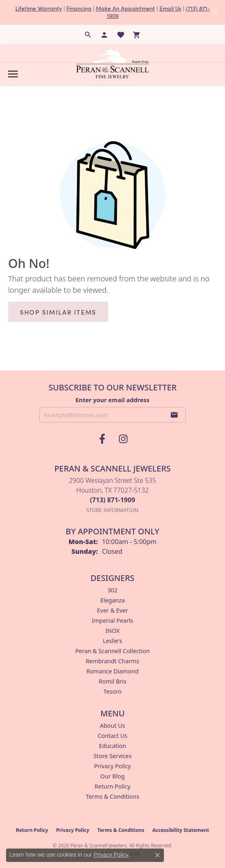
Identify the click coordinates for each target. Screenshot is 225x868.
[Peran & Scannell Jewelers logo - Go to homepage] (112, 64)
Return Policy (113, 786)
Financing (79, 8)
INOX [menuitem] (112, 631)
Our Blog (112, 776)
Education (112, 746)
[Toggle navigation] (13, 74)
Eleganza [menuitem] (112, 600)
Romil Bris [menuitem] (112, 681)
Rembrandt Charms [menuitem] (112, 661)
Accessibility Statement (180, 830)
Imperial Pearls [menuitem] (112, 620)
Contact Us (112, 736)
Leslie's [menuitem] (112, 641)
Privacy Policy (113, 766)
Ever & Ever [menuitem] (113, 610)
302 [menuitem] (113, 590)
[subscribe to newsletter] (174, 415)
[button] (88, 35)
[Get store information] (113, 510)
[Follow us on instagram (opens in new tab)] (123, 439)
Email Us (170, 8)
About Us (112, 725)
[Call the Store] (112, 500)
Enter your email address (113, 400)
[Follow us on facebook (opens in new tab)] (102, 439)
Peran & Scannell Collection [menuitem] (112, 651)
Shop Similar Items (58, 312)
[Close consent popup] (157, 855)
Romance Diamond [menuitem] (112, 671)
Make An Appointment (125, 8)
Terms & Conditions (112, 796)
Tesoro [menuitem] (112, 691)
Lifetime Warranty (39, 8)
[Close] (215, 12)
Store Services (112, 756)
